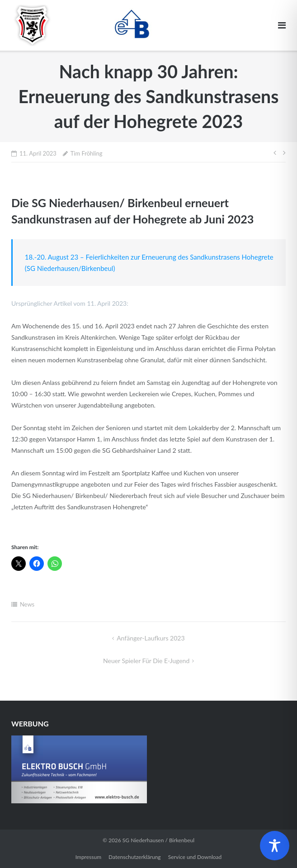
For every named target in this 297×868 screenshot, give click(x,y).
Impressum (88, 857)
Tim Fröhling (87, 153)
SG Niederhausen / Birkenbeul (158, 840)
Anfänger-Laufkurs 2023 (151, 638)
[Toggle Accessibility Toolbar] (275, 846)
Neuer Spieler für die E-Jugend (146, 661)
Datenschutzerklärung (135, 857)
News (27, 604)
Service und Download (195, 857)
